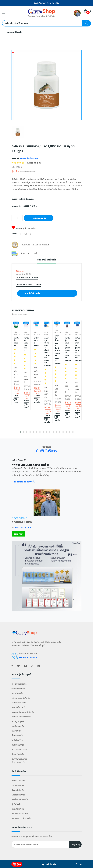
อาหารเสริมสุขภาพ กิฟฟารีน (23, 712)
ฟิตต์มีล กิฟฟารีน (18, 689)
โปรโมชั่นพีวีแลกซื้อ (19, 684)
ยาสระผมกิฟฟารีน (19, 781)
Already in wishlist (24, 228)
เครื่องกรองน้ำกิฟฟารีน (21, 698)
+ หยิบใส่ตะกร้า (39, 218)
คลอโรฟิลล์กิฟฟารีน (20, 799)
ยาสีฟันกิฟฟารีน (18, 745)
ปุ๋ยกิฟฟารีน (16, 804)
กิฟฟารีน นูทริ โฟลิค (36, 342)
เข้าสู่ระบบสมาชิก (18, 762)
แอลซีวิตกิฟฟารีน (18, 795)
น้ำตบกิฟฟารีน (17, 735)
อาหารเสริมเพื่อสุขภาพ (28, 158)
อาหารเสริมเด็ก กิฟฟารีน (21, 717)
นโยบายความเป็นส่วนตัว (21, 818)
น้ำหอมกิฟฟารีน (18, 754)
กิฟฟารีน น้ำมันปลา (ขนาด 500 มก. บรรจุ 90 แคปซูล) (77, 349)
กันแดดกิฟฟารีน (18, 790)
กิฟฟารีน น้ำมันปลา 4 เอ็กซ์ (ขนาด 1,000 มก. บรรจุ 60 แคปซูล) (57, 350)
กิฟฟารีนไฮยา (17, 731)
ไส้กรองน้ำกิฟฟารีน (19, 703)
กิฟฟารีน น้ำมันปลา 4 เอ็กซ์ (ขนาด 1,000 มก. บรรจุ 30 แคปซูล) (47, 352)
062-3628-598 (23, 527)
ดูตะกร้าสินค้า (49, 864)
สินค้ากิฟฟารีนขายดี (19, 749)
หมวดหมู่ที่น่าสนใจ (14, 32)
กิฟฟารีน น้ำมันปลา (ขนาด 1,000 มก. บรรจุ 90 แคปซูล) (67, 349)
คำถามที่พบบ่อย (18, 809)
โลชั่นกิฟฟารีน (17, 740)
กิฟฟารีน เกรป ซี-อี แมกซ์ (26, 344)
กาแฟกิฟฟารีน (17, 693)
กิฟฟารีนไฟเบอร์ (18, 707)
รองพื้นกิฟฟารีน (18, 726)
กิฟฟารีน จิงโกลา (16, 342)
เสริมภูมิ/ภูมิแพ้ (18, 721)
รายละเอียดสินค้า (47, 260)
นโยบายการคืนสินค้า (20, 813)
